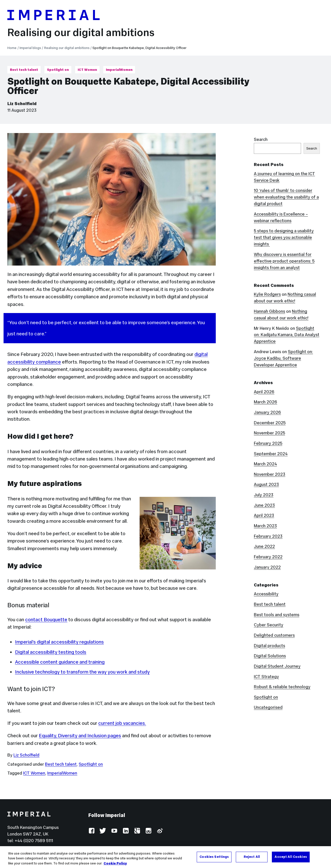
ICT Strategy (266, 677)
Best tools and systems (277, 615)
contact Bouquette (46, 619)
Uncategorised (268, 707)
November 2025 (269, 433)
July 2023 (264, 495)
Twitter (103, 831)
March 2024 (265, 464)
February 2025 (268, 443)
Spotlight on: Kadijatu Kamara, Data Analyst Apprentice (287, 335)
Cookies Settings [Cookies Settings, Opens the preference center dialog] (214, 861)
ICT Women (87, 70)
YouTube (114, 831)
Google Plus (137, 831)
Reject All (252, 861)
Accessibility (266, 594)
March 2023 (265, 526)
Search (261, 140)
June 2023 (264, 505)
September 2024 (271, 454)
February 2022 (268, 557)
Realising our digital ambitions (81, 32)
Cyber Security (269, 625)
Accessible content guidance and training (60, 662)
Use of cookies (155, 850)
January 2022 (267, 567)
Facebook (92, 831)
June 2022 (264, 546)
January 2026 (267, 412)
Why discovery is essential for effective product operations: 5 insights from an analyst (284, 261)
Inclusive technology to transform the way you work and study (82, 672)
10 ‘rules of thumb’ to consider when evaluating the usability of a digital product (286, 197)
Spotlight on (58, 70)
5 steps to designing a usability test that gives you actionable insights (284, 238)
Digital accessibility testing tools (51, 652)
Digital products (269, 646)
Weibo (160, 831)
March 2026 (266, 402)
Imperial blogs (30, 48)
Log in (94, 850)
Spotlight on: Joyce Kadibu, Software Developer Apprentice (283, 358)
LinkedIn (126, 831)
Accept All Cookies (291, 861)
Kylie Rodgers (267, 294)
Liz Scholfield (22, 104)
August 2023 (266, 485)
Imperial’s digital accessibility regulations (59, 642)
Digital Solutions (270, 656)
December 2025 (270, 423)
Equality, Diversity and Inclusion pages (80, 735)
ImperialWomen (119, 70)
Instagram (148, 831)
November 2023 (270, 474)
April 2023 (264, 515)
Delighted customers (274, 635)
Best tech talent (24, 70)
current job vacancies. (122, 723)
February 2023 (268, 536)
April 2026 (264, 392)
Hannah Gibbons (269, 311)
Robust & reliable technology (282, 687)
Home (12, 48)
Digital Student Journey (277, 666)
